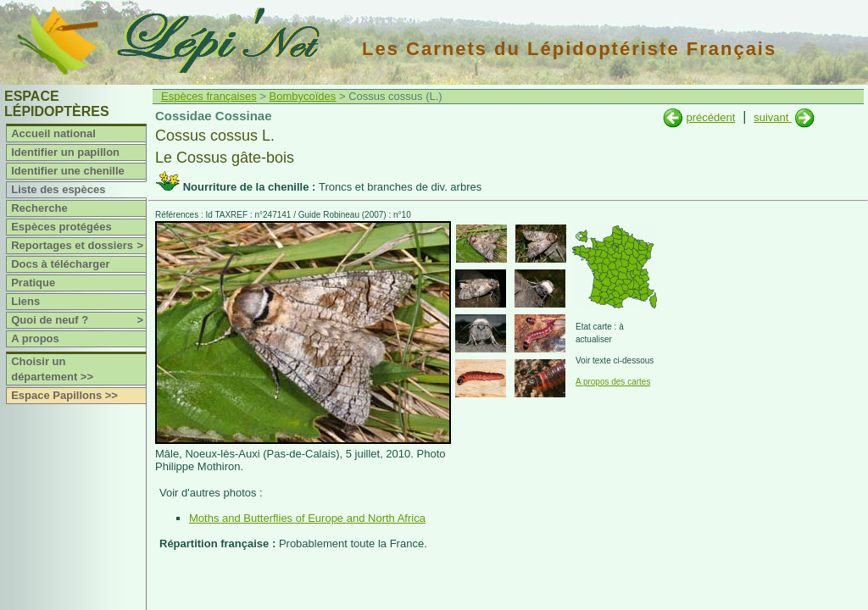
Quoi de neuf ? (78, 320)
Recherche (39, 208)
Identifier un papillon (65, 152)
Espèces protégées (61, 227)
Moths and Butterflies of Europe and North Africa (307, 518)
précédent (710, 117)
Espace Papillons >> (64, 395)
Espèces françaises (209, 96)
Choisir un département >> (52, 369)
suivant (773, 117)
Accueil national (53, 133)
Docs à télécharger (60, 264)
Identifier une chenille (68, 171)
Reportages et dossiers (78, 246)
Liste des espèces (58, 189)
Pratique (33, 283)
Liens (25, 301)
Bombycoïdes (303, 96)
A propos (35, 338)
